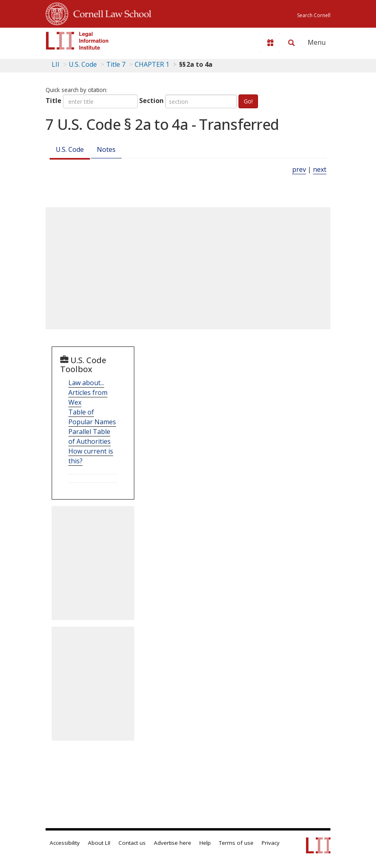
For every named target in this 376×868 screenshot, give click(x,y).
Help (205, 843)
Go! (248, 101)
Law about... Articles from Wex (88, 392)
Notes (106, 149)
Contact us (132, 843)
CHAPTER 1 (152, 64)
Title (54, 101)
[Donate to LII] (270, 43)
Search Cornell (314, 15)
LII (56, 64)
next (320, 169)
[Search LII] (291, 43)
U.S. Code (70, 149)
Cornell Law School (110, 13)
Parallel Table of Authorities (90, 436)
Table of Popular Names (92, 417)
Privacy (271, 843)
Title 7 (116, 64)
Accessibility (65, 843)
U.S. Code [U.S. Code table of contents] (83, 64)
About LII (99, 843)
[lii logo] (77, 41)
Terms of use (236, 843)
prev (299, 169)
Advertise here (173, 843)
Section (151, 101)
